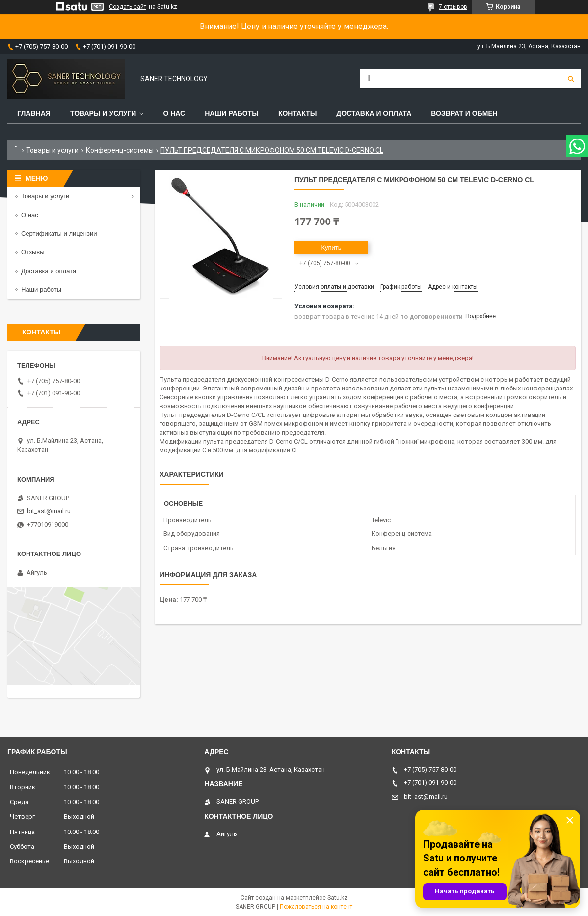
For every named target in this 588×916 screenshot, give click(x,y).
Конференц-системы (120, 150)
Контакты (297, 113)
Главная (34, 113)
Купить (331, 247)
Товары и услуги (103, 113)
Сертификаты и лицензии (59, 234)
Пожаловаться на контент (316, 907)
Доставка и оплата (374, 113)
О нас (174, 113)
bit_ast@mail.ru (49, 511)
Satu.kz (337, 898)
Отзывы (33, 252)
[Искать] (571, 79)
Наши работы (232, 113)
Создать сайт (128, 7)
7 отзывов (453, 7)
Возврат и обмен (464, 113)
